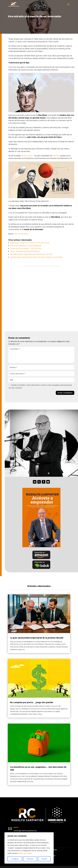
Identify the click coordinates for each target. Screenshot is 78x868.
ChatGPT (56, 156)
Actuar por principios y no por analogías (26, 246)
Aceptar (44, 859)
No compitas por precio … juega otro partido (32, 702)
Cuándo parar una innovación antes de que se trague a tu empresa (36, 257)
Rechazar (30, 859)
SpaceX (24, 156)
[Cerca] (51, 834)
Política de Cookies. (25, 853)
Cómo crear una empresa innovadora (25, 251)
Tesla (30, 156)
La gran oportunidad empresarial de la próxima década (37, 638)
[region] (29, 848)
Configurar (15, 859)
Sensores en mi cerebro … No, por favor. (26, 248)
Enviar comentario (65, 393)
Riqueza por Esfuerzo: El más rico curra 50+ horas (30, 243)
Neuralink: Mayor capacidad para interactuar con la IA (31, 254)
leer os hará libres (21, 234)
